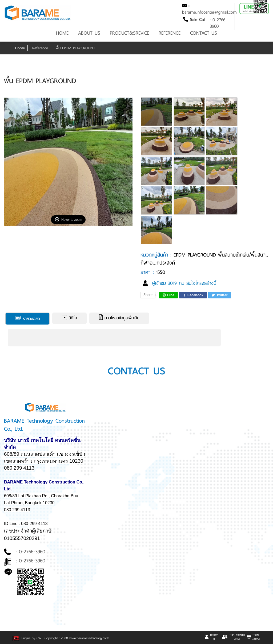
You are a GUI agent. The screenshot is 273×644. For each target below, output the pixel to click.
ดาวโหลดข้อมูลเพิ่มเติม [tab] (119, 318)
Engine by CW (28, 638)
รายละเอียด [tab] (27, 318)
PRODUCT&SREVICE (129, 33)
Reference (40, 48)
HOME (62, 33)
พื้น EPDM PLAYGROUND (75, 48)
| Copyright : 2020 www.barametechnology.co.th (76, 638)
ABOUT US (89, 33)
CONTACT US (204, 33)
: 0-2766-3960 (218, 23)
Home (20, 48)
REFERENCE (170, 33)
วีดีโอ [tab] (69, 318)
